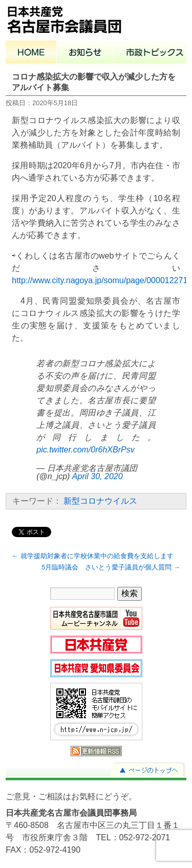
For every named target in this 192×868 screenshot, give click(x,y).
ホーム (31, 53)
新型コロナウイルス (100, 501)
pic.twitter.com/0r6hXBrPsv (85, 450)
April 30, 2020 (98, 476)
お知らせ (85, 53)
